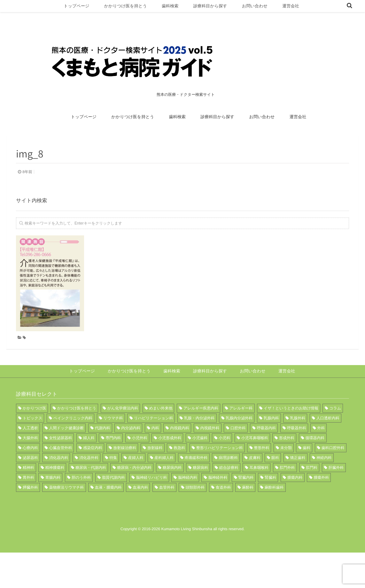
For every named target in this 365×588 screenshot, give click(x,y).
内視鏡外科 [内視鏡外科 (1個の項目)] (210, 454)
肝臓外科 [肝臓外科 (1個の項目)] (336, 493)
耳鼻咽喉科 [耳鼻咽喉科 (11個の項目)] (259, 493)
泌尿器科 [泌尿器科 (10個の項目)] (30, 483)
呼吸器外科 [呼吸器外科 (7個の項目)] (297, 454)
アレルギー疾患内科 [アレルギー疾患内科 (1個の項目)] (201, 434)
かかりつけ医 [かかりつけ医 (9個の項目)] (34, 434)
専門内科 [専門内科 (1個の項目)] (113, 463)
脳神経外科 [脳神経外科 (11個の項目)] (218, 503)
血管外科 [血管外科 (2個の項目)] (167, 513)
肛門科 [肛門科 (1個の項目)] (312, 493)
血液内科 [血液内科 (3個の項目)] (140, 513)
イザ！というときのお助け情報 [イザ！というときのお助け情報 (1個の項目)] (291, 434)
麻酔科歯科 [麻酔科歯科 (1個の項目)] (274, 513)
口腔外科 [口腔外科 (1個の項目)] (238, 454)
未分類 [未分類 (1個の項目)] (286, 473)
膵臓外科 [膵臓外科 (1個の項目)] (30, 513)
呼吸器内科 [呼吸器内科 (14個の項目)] (266, 454)
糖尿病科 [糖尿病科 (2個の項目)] (200, 493)
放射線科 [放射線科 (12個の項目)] (155, 473)
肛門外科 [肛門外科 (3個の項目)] (287, 493)
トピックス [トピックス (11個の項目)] (32, 444)
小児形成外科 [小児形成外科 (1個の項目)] (170, 463)
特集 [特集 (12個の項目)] (113, 483)
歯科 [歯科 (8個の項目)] (307, 473)
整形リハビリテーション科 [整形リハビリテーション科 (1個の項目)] (220, 473)
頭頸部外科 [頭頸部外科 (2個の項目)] (195, 513)
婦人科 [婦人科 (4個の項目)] (89, 463)
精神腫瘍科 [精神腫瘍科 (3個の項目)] (55, 493)
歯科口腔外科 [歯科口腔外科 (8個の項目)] (333, 473)
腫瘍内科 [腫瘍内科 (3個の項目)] (295, 503)
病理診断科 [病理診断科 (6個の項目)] (228, 483)
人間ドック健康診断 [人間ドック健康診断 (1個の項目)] (66, 454)
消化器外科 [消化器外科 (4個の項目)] (89, 483)
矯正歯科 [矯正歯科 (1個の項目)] (298, 483)
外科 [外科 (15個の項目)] (321, 454)
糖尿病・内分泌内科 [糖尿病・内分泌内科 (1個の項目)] (134, 493)
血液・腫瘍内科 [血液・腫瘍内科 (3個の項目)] (108, 513)
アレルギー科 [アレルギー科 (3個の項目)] (241, 434)
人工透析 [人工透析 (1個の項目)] (30, 454)
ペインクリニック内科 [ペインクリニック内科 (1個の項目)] (73, 444)
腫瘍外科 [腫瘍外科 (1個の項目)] (321, 503)
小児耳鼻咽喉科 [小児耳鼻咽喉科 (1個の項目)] (255, 463)
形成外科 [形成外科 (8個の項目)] (287, 463)
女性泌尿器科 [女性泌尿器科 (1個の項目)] (60, 463)
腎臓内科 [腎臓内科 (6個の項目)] (246, 503)
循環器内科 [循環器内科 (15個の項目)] (315, 463)
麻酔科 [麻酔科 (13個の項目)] (248, 513)
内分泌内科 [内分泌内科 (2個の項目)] (131, 454)
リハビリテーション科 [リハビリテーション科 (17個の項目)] (153, 444)
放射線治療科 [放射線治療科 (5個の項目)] (125, 473)
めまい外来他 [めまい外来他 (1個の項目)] (161, 434)
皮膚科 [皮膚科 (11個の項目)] (255, 483)
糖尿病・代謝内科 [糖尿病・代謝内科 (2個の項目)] (91, 493)
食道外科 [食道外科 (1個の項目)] (223, 513)
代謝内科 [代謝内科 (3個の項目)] (103, 454)
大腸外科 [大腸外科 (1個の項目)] (30, 463)
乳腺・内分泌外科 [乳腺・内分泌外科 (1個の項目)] (199, 444)
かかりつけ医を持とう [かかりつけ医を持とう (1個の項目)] (77, 434)
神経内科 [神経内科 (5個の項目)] (324, 483)
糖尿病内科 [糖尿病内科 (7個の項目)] (172, 493)
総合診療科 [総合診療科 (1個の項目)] (229, 493)
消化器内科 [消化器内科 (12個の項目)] (58, 483)
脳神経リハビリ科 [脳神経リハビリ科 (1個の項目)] (151, 503)
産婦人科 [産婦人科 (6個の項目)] (136, 483)
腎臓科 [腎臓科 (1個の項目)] (270, 503)
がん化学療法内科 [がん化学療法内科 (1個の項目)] (123, 434)
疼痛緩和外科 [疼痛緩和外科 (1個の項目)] (196, 483)
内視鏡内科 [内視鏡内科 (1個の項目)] (180, 454)
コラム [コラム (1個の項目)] (335, 434)
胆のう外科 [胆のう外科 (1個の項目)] (81, 503)
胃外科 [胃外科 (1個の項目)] (28, 503)
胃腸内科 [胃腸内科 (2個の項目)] (53, 503)
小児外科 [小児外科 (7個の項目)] (140, 463)
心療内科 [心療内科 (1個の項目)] (30, 473)
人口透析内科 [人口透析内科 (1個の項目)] (328, 444)
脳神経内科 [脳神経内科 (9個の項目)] (188, 503)
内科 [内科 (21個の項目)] (155, 454)
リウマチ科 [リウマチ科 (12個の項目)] (113, 444)
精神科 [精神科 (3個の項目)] (28, 493)
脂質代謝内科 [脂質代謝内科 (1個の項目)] (113, 503)
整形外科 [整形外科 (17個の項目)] (261, 473)
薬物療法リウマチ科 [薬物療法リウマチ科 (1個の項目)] (66, 513)
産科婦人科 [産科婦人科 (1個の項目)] (164, 483)
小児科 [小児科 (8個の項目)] (224, 463)
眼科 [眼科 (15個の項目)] (275, 483)
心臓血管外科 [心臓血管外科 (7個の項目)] (60, 473)
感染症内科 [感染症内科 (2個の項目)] (93, 473)
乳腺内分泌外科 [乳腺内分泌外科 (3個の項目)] (239, 444)
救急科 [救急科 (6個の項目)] (179, 473)
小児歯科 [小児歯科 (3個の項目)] (200, 463)
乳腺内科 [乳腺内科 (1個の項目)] (271, 444)
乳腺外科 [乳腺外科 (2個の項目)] (298, 444)
